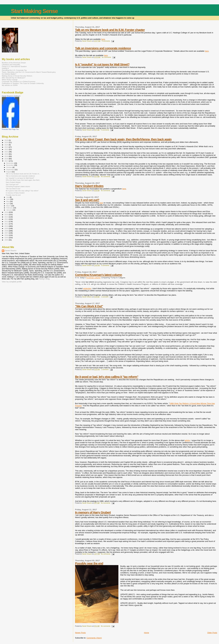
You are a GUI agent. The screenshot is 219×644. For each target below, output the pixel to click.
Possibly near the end (89, 563)
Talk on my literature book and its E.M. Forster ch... (23, 174)
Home (147, 633)
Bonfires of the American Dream (14, 63)
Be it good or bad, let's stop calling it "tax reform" (107, 377)
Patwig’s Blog (44, 279)
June (8, 199)
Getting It (5, 68)
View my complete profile (12, 282)
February (10, 208)
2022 (7, 149)
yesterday (87, 288)
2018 (7, 159)
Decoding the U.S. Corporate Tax (14, 70)
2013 (7, 219)
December (10, 163)
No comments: (107, 57)
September (11, 170)
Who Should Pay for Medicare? (14, 78)
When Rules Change (10, 80)
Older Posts (212, 633)
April (8, 204)
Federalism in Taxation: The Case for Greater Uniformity (23, 83)
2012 (7, 221)
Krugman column (93, 278)
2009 (7, 228)
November (10, 165)
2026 (7, 140)
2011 (7, 224)
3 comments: (105, 265)
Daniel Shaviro (11, 251)
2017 (7, 161)
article (187, 440)
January (9, 210)
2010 (7, 226)
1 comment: (105, 297)
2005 (7, 238)
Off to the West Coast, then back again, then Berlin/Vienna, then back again (123, 139)
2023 (7, 147)
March (9, 206)
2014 (7, 217)
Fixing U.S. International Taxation (14, 66)
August (9, 172)
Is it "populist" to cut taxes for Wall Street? (102, 64)
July (8, 197)
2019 (7, 156)
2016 (7, 212)
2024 (7, 145)
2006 (7, 235)
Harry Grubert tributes (89, 186)
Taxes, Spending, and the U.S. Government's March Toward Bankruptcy (29, 72)
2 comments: (105, 130)
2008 (7, 231)
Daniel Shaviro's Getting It (11, 96)
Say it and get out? (87, 200)
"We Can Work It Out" (89, 306)
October (9, 167)
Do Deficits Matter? (9, 74)
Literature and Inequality (11, 65)
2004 (7, 240)
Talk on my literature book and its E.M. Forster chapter (110, 30)
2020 (7, 154)
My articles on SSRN (10, 85)
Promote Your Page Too (10, 129)
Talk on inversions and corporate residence (103, 48)
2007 (7, 233)
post (101, 203)
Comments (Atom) (94, 638)
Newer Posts (80, 633)
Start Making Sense (34, 11)
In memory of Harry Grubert (93, 512)
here (103, 39)
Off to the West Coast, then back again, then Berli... (23, 180)
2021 (7, 152)
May (8, 201)
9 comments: (106, 41)
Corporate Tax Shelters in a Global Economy (19, 81)
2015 (7, 214)
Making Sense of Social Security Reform (17, 76)
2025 (7, 142)
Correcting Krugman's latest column (99, 275)
